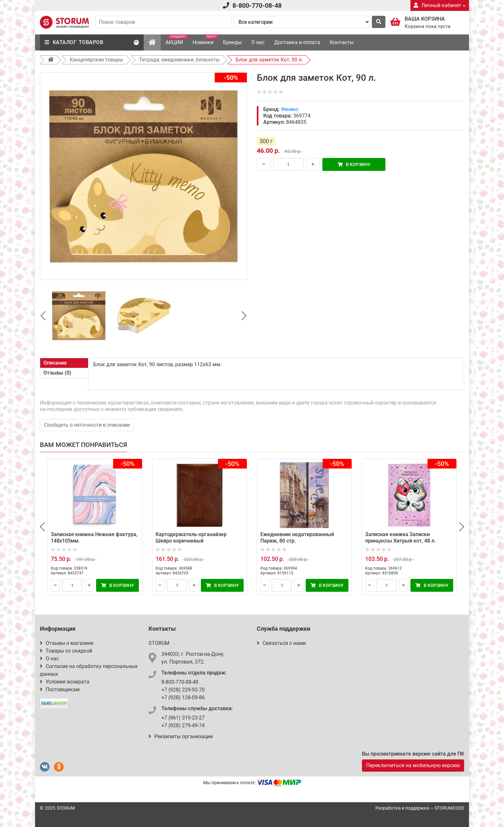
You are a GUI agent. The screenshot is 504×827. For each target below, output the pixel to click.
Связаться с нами (281, 643)
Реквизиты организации (181, 736)
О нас (258, 42)
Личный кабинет (440, 5)
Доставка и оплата (297, 42)
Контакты (342, 42)
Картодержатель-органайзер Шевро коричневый (191, 538)
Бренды (232, 42)
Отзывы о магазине (67, 643)
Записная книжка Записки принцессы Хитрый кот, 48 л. (400, 538)
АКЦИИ (177, 40)
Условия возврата (65, 682)
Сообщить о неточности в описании (87, 425)
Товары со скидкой (66, 651)
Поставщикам (60, 689)
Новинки (205, 40)
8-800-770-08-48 (257, 5)
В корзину (354, 164)
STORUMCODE (449, 808)
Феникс (290, 109)
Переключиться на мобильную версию (413, 765)
